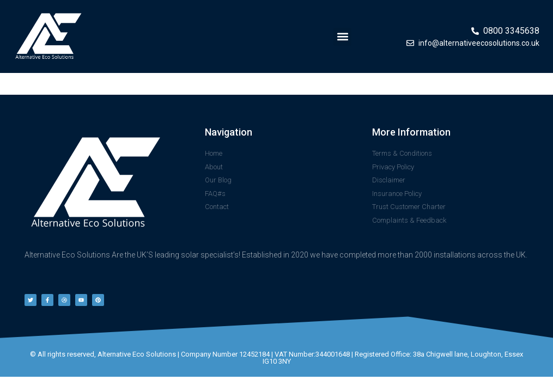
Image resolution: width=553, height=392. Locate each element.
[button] (342, 37)
